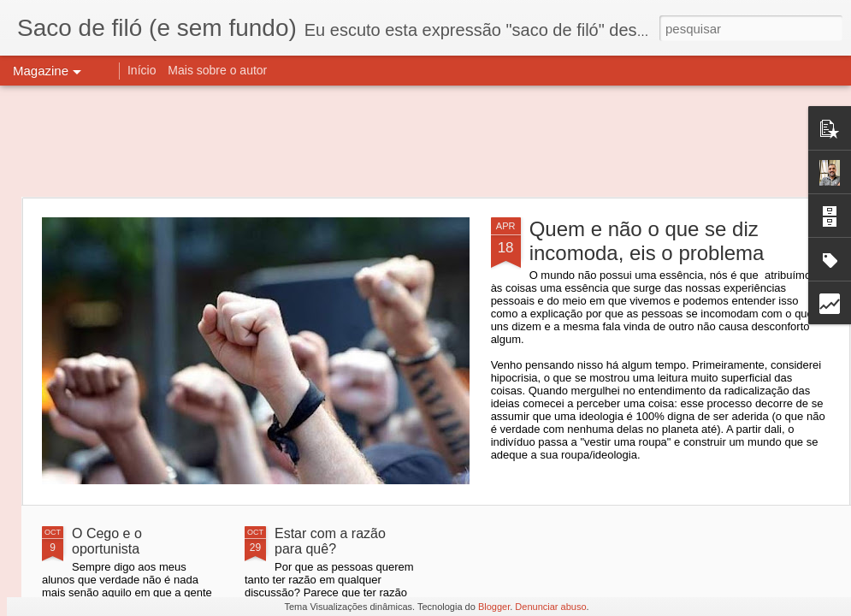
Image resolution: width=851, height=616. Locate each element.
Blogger (494, 607)
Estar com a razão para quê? (330, 541)
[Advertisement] (425, 141)
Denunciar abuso (550, 607)
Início (142, 70)
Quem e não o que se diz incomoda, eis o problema (647, 241)
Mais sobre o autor (217, 70)
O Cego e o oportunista (107, 541)
